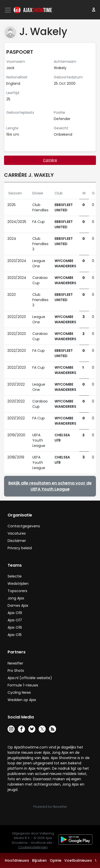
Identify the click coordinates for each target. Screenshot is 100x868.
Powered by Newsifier (50, 807)
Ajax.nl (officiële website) (30, 678)
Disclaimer (17, 541)
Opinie (56, 860)
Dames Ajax (18, 605)
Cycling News (19, 692)
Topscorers (17, 591)
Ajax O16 (15, 627)
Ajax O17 (15, 620)
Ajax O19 (15, 613)
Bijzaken (39, 860)
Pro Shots (16, 671)
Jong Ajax (16, 598)
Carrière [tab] (50, 160)
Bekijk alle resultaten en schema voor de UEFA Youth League (50, 486)
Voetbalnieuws (78, 860)
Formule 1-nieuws (23, 685)
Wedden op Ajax (22, 700)
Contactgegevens (24, 526)
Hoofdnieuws (17, 860)
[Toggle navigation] (8, 10)
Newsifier (15, 663)
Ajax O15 (15, 635)
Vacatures (17, 533)
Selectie (15, 576)
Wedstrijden (18, 584)
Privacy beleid (20, 548)
